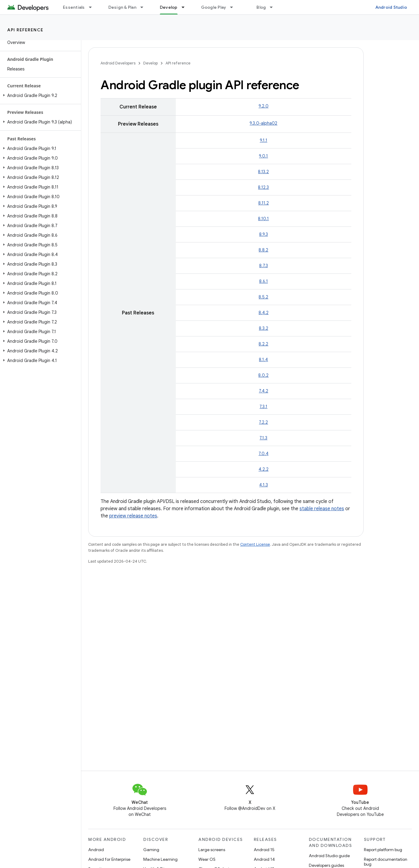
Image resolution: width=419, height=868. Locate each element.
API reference (25, 30)
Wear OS (207, 859)
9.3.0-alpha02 (263, 123)
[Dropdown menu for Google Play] (234, 7)
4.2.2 (264, 469)
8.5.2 (263, 297)
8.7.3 (264, 266)
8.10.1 (263, 219)
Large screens (212, 850)
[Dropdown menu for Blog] (274, 7)
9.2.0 (264, 106)
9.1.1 (264, 140)
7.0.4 (264, 454)
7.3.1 (263, 407)
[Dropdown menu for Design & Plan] (144, 7)
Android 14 (264, 859)
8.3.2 (264, 328)
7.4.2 (264, 391)
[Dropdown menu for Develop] (186, 7)
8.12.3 (263, 187)
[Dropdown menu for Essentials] (93, 7)
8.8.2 (263, 250)
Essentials (74, 7)
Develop (151, 63)
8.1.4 (263, 360)
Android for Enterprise (109, 859)
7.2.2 (263, 422)
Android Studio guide (329, 856)
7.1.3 (263, 438)
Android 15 (264, 850)
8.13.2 (263, 172)
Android (96, 850)
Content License (255, 544)
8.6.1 (264, 281)
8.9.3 (264, 234)
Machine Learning (160, 859)
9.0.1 (263, 156)
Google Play (214, 7)
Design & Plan (122, 7)
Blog (261, 7)
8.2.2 (263, 344)
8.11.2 (264, 203)
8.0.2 (263, 375)
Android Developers (118, 63)
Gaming (151, 850)
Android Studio (391, 7)
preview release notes (133, 516)
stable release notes (322, 509)
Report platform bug (383, 850)
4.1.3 (264, 485)
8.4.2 (264, 313)
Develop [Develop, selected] (169, 7)
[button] (39, 95)
